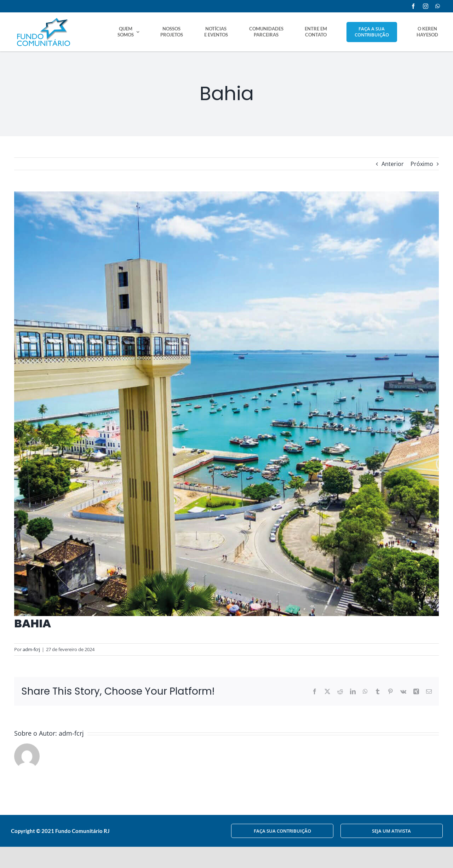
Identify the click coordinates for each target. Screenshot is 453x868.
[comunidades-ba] (226, 404)
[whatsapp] (438, 6)
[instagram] (426, 6)
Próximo (422, 164)
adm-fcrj (31, 649)
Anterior (393, 164)
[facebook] (413, 6)
